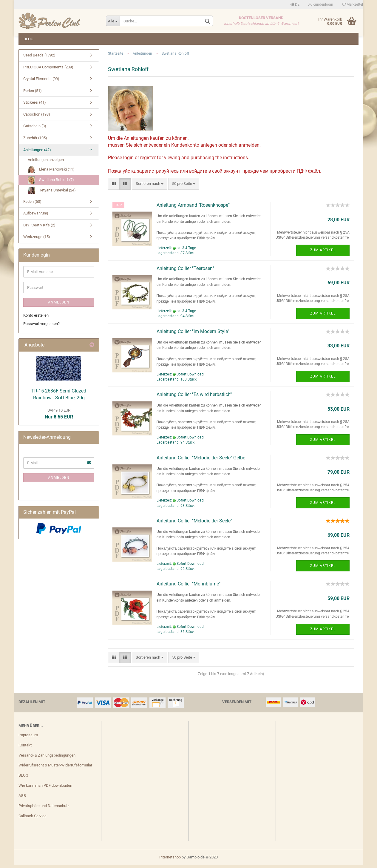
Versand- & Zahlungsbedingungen (47, 758)
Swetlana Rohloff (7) (51, 183)
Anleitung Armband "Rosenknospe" (193, 208)
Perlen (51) (33, 94)
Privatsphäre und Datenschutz (44, 809)
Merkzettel (353, 4)
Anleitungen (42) (37, 153)
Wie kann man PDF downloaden (45, 788)
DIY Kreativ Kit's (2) (39, 228)
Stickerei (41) (35, 105)
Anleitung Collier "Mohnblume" (188, 587)
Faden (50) (32, 204)
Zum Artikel (323, 253)
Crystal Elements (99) (41, 82)
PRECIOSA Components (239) (48, 70)
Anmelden (59, 305)
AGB (22, 799)
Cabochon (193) (37, 117)
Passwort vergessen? (41, 327)
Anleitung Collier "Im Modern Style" (193, 334)
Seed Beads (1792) (39, 58)
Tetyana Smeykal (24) (52, 193)
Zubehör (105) (35, 141)
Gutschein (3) (35, 129)
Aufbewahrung (36, 216)
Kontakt (25, 748)
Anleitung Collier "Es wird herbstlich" (194, 397)
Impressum (28, 738)
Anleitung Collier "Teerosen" (185, 271)
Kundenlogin (321, 4)
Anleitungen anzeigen (46, 163)
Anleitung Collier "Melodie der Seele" (194, 524)
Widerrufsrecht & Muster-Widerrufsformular (55, 768)
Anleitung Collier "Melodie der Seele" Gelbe (201, 461)
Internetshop (170, 860)
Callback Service (33, 819)
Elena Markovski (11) (51, 172)
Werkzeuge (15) (37, 240)
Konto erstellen (36, 318)
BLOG (28, 39)
